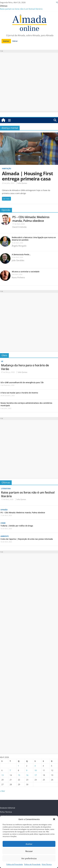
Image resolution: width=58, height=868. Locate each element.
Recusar (29, 851)
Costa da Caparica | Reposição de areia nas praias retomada (27, 539)
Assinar (6, 41)
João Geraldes (18, 260)
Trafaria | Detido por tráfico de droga (17, 526)
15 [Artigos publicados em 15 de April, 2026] (19, 775)
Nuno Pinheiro (18, 277)
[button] (54, 819)
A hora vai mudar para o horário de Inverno (19, 393)
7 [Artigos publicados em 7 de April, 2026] (10, 770)
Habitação (7, 169)
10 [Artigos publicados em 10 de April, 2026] (36, 770)
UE (2, 361)
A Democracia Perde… (21, 254)
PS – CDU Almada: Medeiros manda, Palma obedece (31, 219)
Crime (3, 523)
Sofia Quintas (22, 183)
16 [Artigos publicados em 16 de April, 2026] (27, 775)
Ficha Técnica (47, 864)
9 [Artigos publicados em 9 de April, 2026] (27, 770)
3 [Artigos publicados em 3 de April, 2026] (35, 766)
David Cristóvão (19, 227)
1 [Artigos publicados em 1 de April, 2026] (18, 766)
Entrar (15, 41)
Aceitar (29, 844)
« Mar (2, 791)
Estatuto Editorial (8, 808)
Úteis (4, 355)
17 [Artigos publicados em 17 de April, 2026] (36, 775)
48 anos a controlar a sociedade (26, 272)
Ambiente (5, 536)
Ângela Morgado (19, 246)
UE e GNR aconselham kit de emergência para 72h (22, 382)
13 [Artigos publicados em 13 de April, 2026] (2, 775)
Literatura (6, 489)
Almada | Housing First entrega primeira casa (27, 176)
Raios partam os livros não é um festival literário (21, 9)
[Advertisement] (29, 82)
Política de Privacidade (15, 864)
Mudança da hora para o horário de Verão (25, 367)
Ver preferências (29, 858)
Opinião (6, 210)
